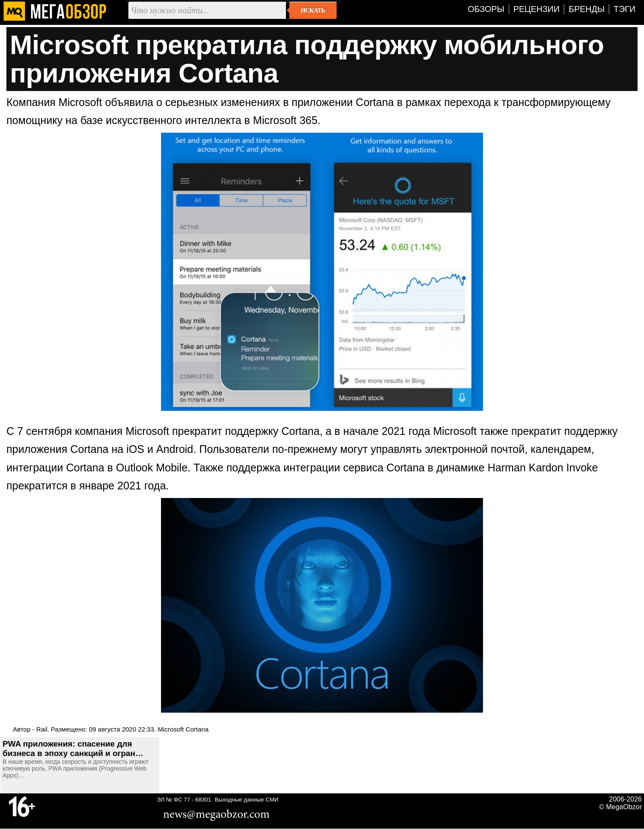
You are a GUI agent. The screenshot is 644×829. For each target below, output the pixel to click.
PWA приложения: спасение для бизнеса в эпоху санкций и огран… (73, 749)
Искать (313, 10)
